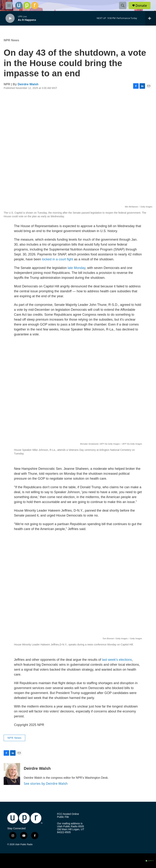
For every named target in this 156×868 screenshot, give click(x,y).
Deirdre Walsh (28, 84)
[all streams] (151, 18)
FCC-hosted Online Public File (68, 816)
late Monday (77, 268)
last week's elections (117, 660)
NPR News (11, 40)
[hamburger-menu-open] (9, 5)
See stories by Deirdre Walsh (46, 783)
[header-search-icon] (123, 5)
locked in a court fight (58, 259)
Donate (141, 6)
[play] (10, 18)
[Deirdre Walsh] (12, 774)
